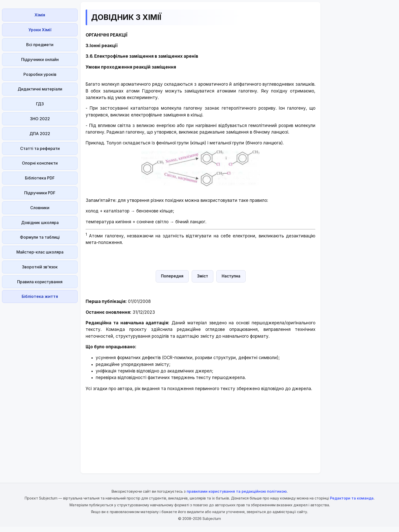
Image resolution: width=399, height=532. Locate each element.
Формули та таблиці (40, 237)
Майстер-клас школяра (40, 252)
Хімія (40, 15)
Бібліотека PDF (40, 178)
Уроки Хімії (40, 30)
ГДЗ (40, 104)
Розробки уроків (40, 74)
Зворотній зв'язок (40, 267)
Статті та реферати (40, 148)
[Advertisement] (40, 381)
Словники (40, 208)
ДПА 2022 (40, 134)
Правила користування (40, 282)
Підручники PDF (40, 193)
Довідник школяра (40, 223)
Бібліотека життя (40, 296)
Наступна (231, 276)
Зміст (203, 276)
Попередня (172, 276)
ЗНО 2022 (40, 119)
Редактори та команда (352, 498)
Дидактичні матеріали (40, 89)
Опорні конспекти (40, 163)
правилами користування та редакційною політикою (237, 491)
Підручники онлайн (40, 59)
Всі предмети (40, 45)
